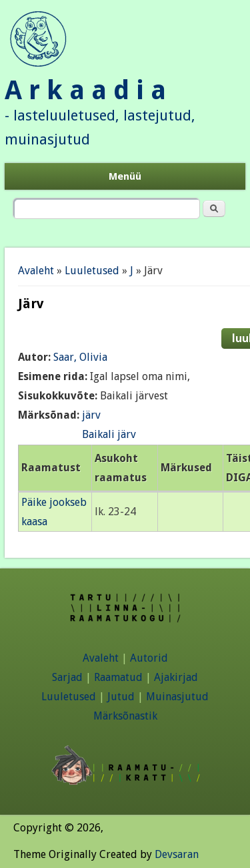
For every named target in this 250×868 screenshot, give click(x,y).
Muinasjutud (177, 697)
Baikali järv (109, 434)
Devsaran (177, 854)
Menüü (125, 176)
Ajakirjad (176, 677)
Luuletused (92, 271)
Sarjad (67, 677)
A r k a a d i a (85, 90)
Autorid (149, 658)
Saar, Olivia (80, 357)
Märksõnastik (125, 716)
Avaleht (36, 271)
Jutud (121, 697)
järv (91, 415)
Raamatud (118, 677)
